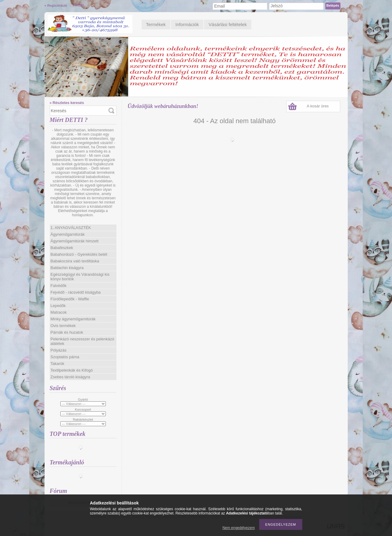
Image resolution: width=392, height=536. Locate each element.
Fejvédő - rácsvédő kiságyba (76, 292)
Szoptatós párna (65, 357)
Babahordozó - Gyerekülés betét (79, 254)
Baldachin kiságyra (67, 268)
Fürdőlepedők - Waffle (70, 299)
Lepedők (58, 306)
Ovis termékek (63, 326)
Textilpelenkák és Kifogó (72, 370)
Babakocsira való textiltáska (75, 261)
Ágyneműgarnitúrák (68, 234)
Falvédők (59, 286)
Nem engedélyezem (239, 528)
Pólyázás (59, 350)
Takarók (58, 364)
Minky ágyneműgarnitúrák (73, 319)
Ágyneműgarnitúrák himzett (75, 241)
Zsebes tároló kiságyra (70, 377)
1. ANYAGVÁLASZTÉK (71, 228)
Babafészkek (62, 248)
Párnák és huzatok (67, 332)
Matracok (59, 312)
